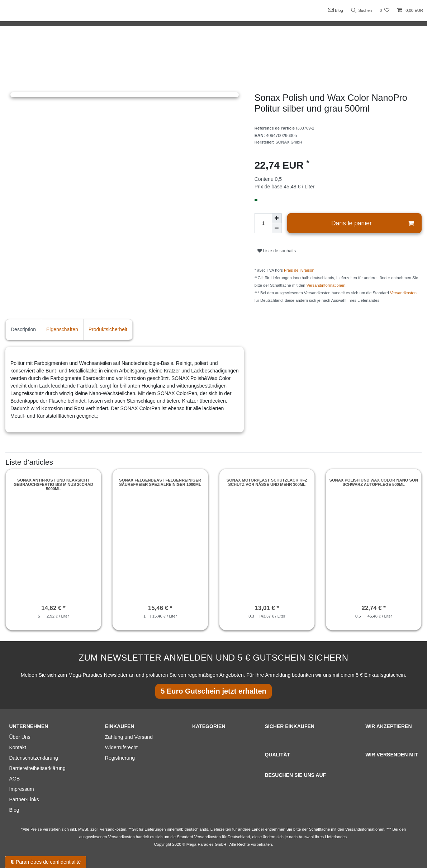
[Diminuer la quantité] (277, 228)
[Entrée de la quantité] (263, 223)
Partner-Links (24, 799)
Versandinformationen (326, 285)
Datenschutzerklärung (34, 758)
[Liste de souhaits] (385, 11)
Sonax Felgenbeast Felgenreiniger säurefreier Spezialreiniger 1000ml (160, 482)
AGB (15, 779)
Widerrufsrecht (121, 747)
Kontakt (18, 747)
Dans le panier (373, 223)
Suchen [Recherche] (361, 11)
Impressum (22, 789)
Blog (335, 10)
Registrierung (120, 758)
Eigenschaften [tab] (62, 329)
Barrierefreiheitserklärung (37, 768)
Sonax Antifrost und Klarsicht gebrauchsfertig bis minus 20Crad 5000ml (53, 485)
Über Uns (20, 737)
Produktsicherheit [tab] (108, 329)
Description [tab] (23, 329)
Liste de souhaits (277, 251)
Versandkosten (403, 293)
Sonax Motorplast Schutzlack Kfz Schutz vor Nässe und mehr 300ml (267, 482)
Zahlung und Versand (129, 737)
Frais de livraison (299, 270)
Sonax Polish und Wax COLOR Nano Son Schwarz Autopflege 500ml (373, 482)
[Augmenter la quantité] (277, 218)
